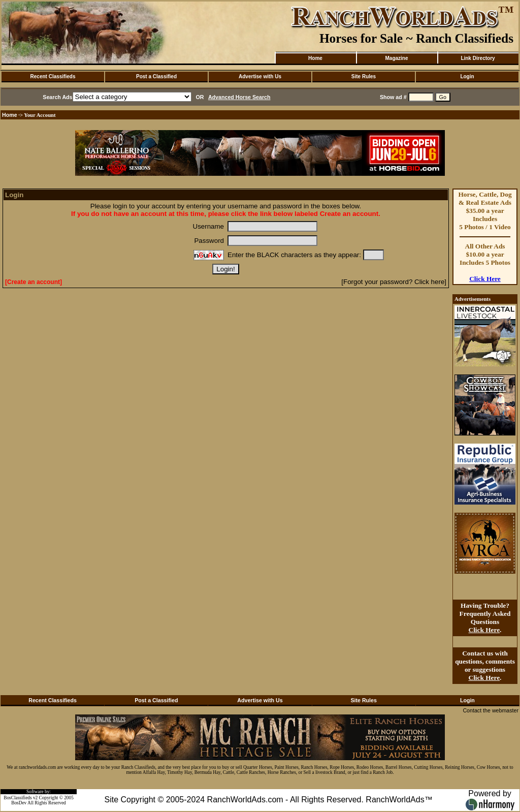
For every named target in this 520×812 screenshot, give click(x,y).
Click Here (485, 279)
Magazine (396, 58)
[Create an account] (34, 282)
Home (315, 58)
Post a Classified (156, 76)
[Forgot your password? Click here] (394, 282)
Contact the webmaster (491, 710)
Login (467, 76)
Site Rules (364, 76)
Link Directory (478, 58)
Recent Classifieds (53, 76)
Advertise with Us (260, 76)
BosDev (19, 803)
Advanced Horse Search (239, 97)
